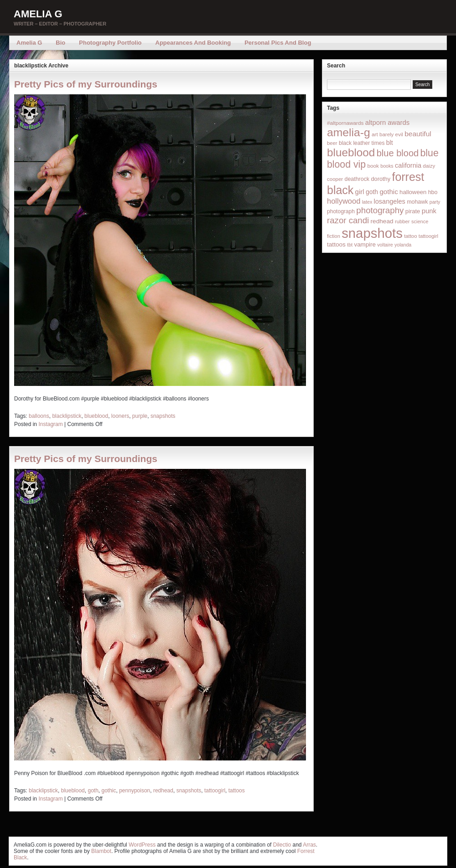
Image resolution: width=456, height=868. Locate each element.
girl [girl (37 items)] (360, 192)
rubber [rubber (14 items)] (402, 221)
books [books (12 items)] (387, 166)
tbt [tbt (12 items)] (350, 245)
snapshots (163, 416)
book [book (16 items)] (373, 166)
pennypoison (135, 791)
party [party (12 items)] (435, 202)
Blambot (101, 851)
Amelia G (38, 14)
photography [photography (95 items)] (380, 210)
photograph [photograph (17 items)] (341, 211)
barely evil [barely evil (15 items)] (391, 134)
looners (120, 416)
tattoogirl (215, 791)
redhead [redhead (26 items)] (382, 221)
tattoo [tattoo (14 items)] (410, 236)
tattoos (237, 791)
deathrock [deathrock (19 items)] (357, 179)
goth (93, 791)
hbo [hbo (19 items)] (433, 192)
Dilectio (282, 845)
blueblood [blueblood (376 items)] (351, 152)
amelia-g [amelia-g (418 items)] (349, 132)
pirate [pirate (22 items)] (413, 211)
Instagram (50, 424)
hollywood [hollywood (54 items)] (344, 201)
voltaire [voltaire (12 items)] (385, 245)
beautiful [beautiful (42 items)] (418, 134)
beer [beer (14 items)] (332, 143)
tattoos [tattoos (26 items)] (336, 244)
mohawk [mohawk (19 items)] (417, 202)
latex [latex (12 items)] (367, 202)
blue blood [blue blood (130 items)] (398, 153)
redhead (163, 791)
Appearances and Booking (193, 43)
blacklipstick (67, 416)
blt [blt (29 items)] (390, 143)
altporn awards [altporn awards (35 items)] (387, 123)
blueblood (96, 416)
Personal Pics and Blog (278, 43)
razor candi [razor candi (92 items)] (348, 220)
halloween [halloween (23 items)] (413, 192)
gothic (109, 791)
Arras (309, 845)
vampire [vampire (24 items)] (365, 244)
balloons (39, 416)
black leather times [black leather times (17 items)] (362, 143)
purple (140, 416)
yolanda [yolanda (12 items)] (403, 245)
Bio (60, 43)
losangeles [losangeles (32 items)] (390, 201)
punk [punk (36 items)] (429, 211)
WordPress (142, 845)
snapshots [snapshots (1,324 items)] (372, 233)
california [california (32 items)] (408, 165)
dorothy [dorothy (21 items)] (381, 179)
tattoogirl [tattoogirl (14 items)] (428, 236)
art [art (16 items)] (375, 134)
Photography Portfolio (110, 43)
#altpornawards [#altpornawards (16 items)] (345, 123)
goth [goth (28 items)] (372, 192)
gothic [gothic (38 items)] (389, 192)
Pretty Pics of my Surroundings (86, 84)
